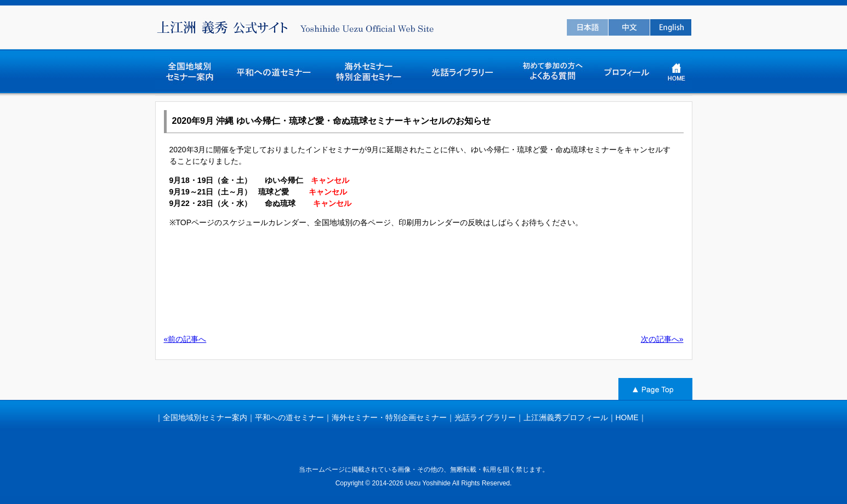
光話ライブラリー (485, 417)
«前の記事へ (185, 339)
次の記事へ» (662, 339)
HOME (627, 417)
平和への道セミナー (289, 417)
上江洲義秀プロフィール (566, 417)
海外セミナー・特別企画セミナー (389, 417)
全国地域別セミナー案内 (205, 417)
